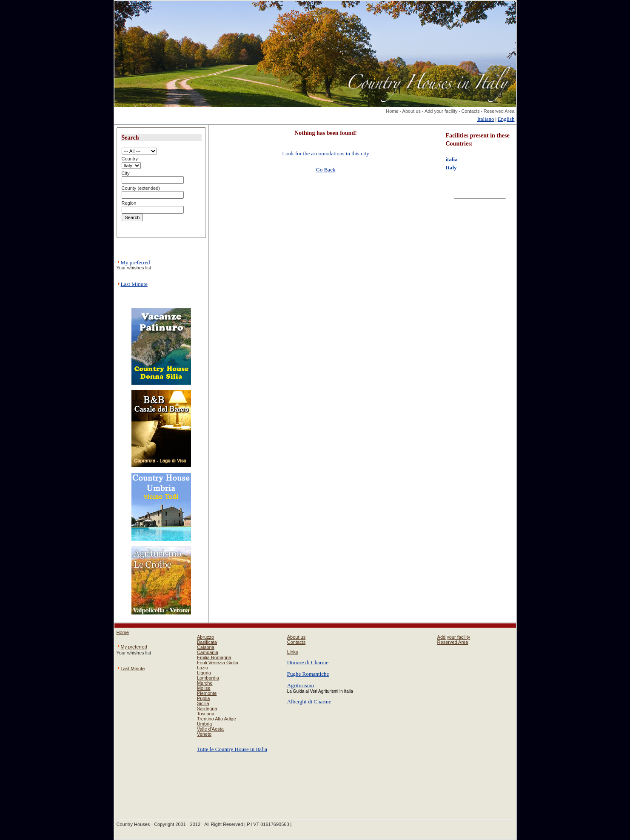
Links (293, 652)
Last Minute (134, 284)
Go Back (326, 170)
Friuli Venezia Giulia (218, 663)
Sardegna (207, 709)
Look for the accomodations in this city (325, 153)
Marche (205, 683)
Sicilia (203, 703)
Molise (204, 688)
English (506, 119)
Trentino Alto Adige (217, 719)
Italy (451, 167)
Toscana (206, 714)
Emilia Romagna (214, 657)
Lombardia (208, 678)
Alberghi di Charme (309, 701)
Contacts (470, 111)
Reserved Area (499, 111)
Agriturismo (301, 685)
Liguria (204, 673)
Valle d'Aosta (210, 729)
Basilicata (207, 642)
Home (392, 111)
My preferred (135, 262)
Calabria (206, 647)
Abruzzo (205, 637)
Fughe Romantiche (308, 674)
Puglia (204, 698)
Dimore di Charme (308, 662)
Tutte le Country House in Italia (232, 749)
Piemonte (207, 693)
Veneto (204, 734)
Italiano (486, 119)
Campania (208, 652)
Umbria (204, 724)
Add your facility (441, 111)
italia (452, 159)
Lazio (202, 668)
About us (412, 111)
